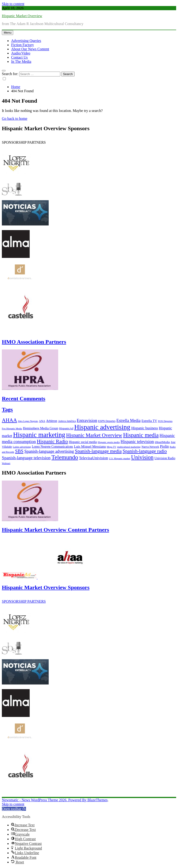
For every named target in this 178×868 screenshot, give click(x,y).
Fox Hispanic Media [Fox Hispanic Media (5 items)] (12, 429)
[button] (14, 809)
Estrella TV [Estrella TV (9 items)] (149, 421)
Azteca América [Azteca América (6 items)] (67, 421)
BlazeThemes (97, 800)
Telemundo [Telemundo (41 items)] (65, 457)
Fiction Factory (22, 45)
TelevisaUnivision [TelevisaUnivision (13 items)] (94, 458)
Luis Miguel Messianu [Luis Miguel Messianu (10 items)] (90, 446)
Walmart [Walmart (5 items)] (6, 463)
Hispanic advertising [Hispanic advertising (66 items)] (102, 427)
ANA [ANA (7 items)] (42, 421)
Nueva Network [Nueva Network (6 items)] (150, 447)
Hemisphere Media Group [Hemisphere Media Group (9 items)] (41, 428)
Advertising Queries (26, 41)
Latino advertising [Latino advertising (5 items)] (22, 447)
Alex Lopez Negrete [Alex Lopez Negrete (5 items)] (28, 421)
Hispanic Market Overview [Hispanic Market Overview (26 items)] (94, 435)
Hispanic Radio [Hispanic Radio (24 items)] (52, 441)
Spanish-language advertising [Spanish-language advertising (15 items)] (49, 451)
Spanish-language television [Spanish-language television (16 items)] (26, 458)
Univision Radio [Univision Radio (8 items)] (165, 458)
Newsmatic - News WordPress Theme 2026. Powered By (45, 800)
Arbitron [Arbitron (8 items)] (52, 421)
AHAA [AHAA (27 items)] (9, 420)
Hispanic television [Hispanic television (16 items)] (137, 442)
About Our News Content (30, 49)
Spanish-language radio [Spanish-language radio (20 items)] (145, 451)
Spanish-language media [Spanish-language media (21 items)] (98, 451)
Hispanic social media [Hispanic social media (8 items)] (83, 442)
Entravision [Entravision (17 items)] (87, 420)
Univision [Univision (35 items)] (142, 457)
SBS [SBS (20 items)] (19, 451)
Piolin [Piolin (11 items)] (164, 446)
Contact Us (19, 57)
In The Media (21, 62)
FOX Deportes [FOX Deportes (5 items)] (165, 421)
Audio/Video (21, 53)
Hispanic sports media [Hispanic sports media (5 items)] (109, 442)
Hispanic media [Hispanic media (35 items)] (141, 435)
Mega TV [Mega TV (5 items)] (112, 447)
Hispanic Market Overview (22, 16)
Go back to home (15, 119)
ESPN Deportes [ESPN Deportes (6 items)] (107, 421)
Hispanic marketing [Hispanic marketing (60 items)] (39, 435)
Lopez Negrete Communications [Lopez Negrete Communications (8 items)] (52, 447)
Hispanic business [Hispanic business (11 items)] (145, 428)
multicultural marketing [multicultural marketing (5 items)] (129, 447)
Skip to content (13, 4)
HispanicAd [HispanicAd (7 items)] (66, 428)
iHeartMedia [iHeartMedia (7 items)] (162, 442)
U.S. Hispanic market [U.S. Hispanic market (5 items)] (120, 458)
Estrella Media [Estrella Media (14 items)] (128, 421)
